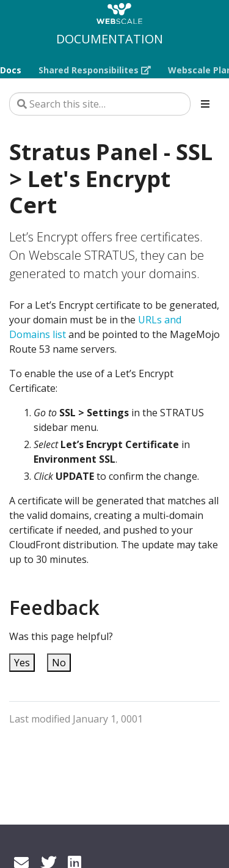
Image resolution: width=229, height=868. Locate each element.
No (59, 663)
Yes (22, 663)
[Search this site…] (100, 104)
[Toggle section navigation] (205, 104)
